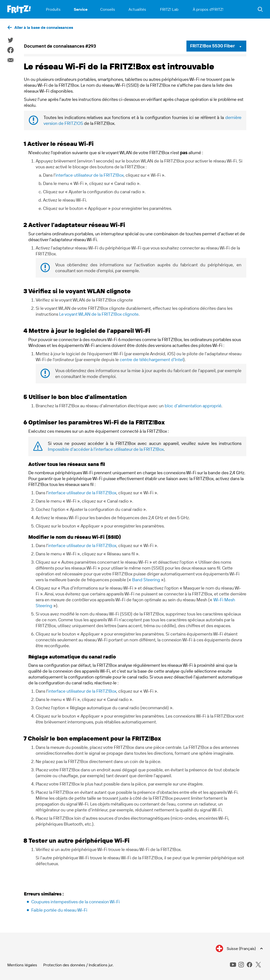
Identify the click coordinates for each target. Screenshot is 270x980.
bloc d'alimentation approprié (193, 406)
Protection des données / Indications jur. (78, 965)
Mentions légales (22, 965)
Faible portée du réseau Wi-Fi (59, 910)
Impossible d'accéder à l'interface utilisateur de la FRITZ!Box (106, 449)
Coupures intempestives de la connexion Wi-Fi (76, 902)
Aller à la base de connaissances (44, 27)
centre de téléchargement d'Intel (151, 360)
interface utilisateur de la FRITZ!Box (90, 175)
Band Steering (146, 580)
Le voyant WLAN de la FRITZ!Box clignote (99, 314)
